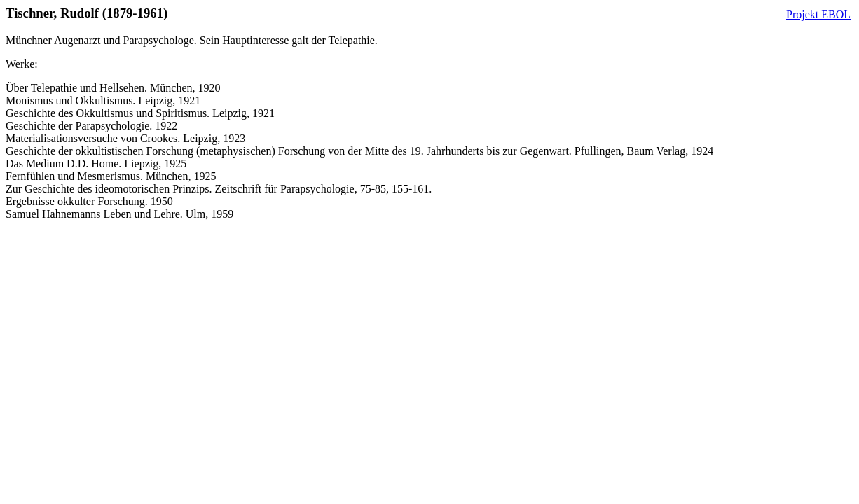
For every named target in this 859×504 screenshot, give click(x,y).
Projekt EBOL (818, 14)
